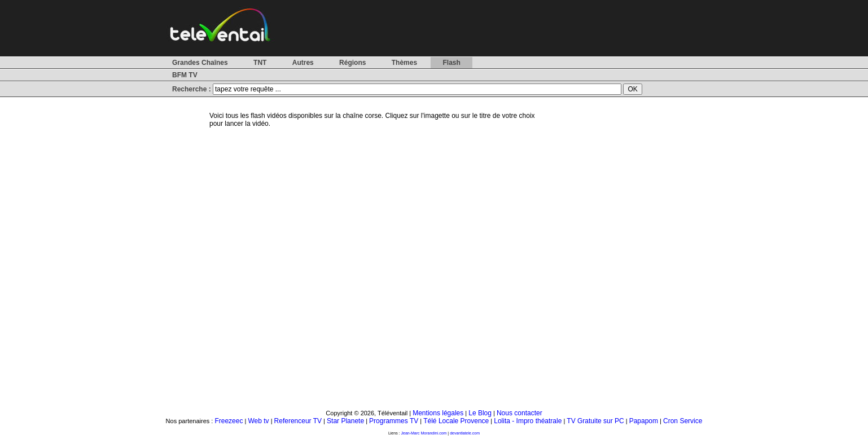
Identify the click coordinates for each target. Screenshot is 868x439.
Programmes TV (394, 421)
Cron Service (683, 421)
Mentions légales (438, 413)
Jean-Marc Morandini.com (424, 433)
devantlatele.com (465, 433)
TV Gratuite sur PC (595, 421)
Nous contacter (520, 413)
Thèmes (404, 63)
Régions (352, 63)
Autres (303, 63)
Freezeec (229, 421)
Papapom (644, 421)
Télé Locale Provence (456, 421)
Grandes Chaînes (200, 63)
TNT (260, 63)
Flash (451, 63)
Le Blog (480, 413)
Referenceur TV (298, 421)
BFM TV (185, 75)
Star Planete (345, 421)
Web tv (258, 421)
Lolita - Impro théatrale (528, 421)
